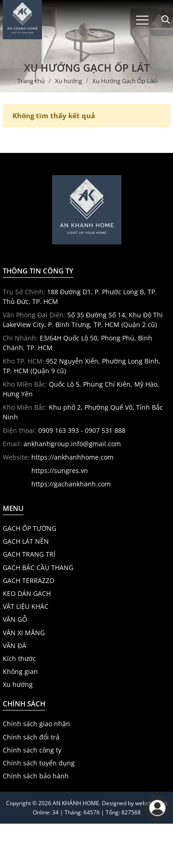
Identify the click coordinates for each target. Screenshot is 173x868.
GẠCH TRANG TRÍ (29, 554)
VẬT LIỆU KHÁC (26, 607)
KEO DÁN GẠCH (27, 594)
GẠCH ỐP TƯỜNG (30, 528)
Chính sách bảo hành (36, 776)
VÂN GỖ (15, 619)
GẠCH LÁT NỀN (26, 541)
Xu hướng (18, 685)
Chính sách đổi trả (31, 737)
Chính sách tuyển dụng (39, 763)
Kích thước (19, 659)
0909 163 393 (59, 430)
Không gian (20, 672)
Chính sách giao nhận (36, 724)
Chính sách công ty (32, 750)
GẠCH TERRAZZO (29, 581)
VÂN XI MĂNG (24, 633)
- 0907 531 (96, 430)
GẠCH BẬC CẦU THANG (38, 568)
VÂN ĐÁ (15, 646)
